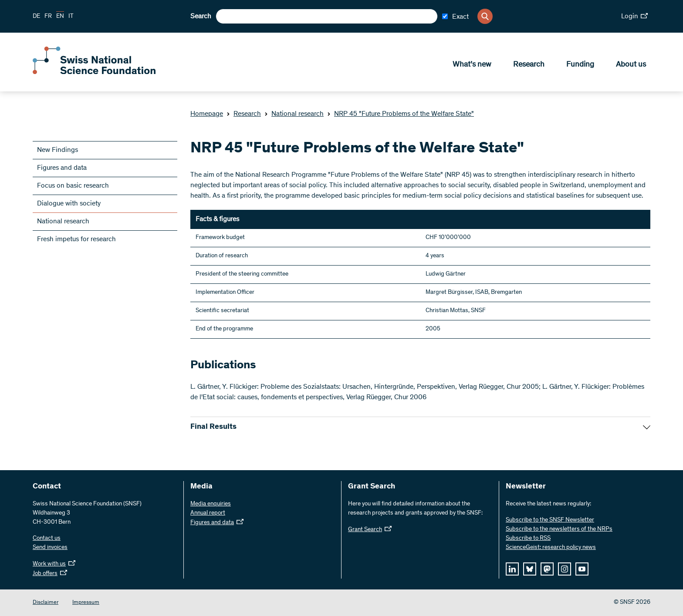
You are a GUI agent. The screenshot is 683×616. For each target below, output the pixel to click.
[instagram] (565, 569)
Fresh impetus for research (76, 239)
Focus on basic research (73, 186)
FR (48, 17)
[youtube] (582, 569)
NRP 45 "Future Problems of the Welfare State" (401, 114)
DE (36, 17)
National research (294, 114)
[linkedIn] (512, 569)
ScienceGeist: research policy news (551, 548)
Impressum (86, 603)
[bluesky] (530, 569)
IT (71, 17)
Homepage (207, 114)
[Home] (96, 73)
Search (201, 17)
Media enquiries (211, 504)
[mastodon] (547, 569)
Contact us (47, 539)
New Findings (57, 150)
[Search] (485, 16)
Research (529, 66)
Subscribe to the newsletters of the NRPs (559, 529)
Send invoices (50, 548)
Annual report (208, 513)
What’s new (472, 66)
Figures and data (62, 168)
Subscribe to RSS (528, 539)
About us (631, 66)
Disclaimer (46, 603)
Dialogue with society (69, 204)
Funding (580, 66)
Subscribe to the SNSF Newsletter (550, 520)
